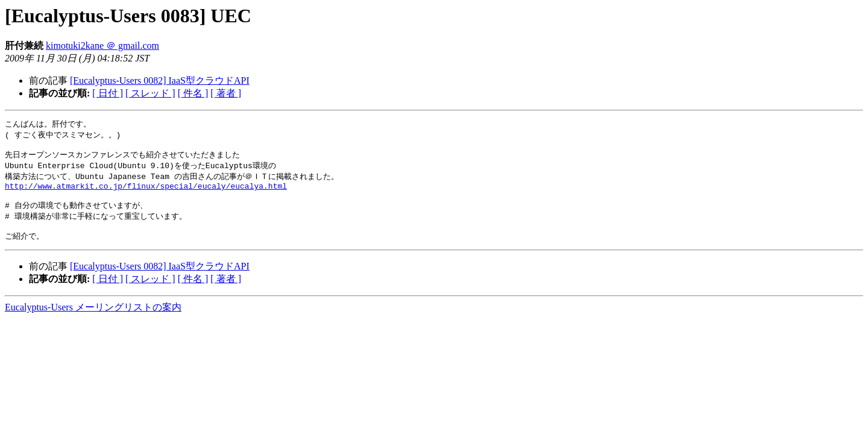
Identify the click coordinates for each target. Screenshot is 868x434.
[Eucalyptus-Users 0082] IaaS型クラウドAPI (160, 80)
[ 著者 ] (226, 93)
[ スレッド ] (150, 93)
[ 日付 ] (108, 93)
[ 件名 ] (193, 93)
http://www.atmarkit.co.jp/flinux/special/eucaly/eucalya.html (146, 192)
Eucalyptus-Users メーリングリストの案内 (93, 319)
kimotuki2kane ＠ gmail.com (102, 46)
